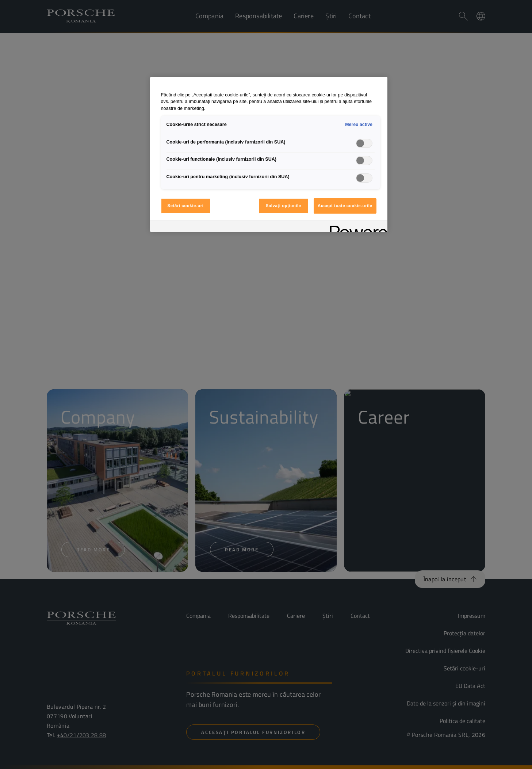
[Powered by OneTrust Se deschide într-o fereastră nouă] (356, 227)
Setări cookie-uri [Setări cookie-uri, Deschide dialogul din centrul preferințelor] (186, 206)
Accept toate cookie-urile (345, 206)
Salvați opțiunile (284, 206)
